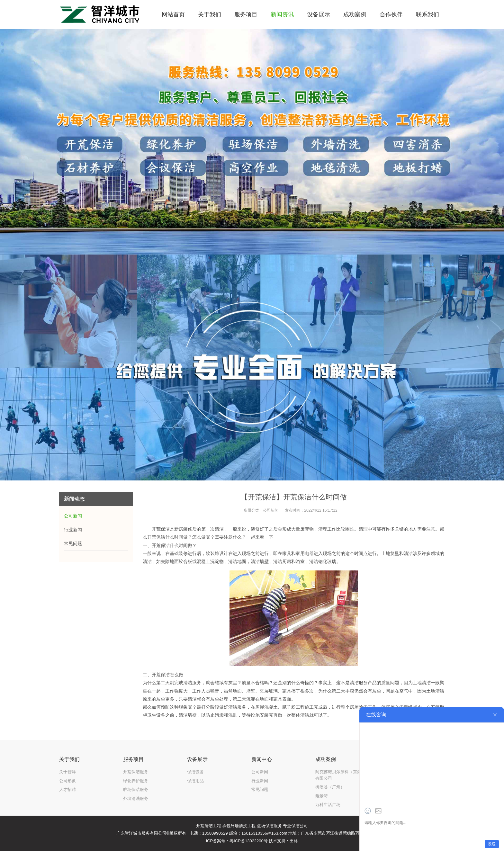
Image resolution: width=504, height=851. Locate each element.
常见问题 (73, 543)
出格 (294, 841)
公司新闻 (271, 510)
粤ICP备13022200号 (249, 841)
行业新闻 (73, 530)
